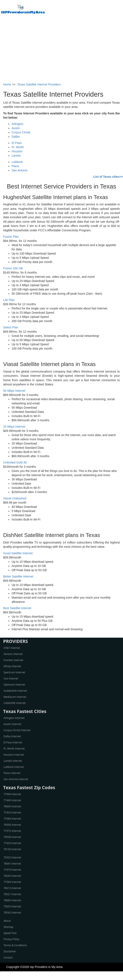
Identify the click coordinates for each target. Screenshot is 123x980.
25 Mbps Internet (14, 427)
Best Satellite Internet (17, 608)
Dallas (16, 137)
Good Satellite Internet (18, 553)
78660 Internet (12, 806)
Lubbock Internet (14, 767)
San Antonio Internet (16, 779)
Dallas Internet (12, 736)
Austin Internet (12, 724)
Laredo (16, 156)
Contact (8, 958)
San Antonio (20, 170)
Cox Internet (11, 678)
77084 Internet (12, 819)
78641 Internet (12, 864)
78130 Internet (12, 849)
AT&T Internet (12, 648)
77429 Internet (12, 843)
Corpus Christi (21, 132)
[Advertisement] (62, 51)
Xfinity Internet (12, 666)
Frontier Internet (13, 660)
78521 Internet (12, 894)
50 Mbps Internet (14, 391)
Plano (15, 166)
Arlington (17, 124)
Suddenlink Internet (15, 691)
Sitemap (8, 927)
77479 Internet (12, 870)
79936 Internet (12, 825)
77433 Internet (12, 813)
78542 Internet (12, 913)
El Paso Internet (13, 742)
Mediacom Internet (15, 697)
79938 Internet (12, 837)
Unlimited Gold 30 (15, 462)
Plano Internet (12, 773)
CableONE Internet (15, 703)
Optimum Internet (14, 685)
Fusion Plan (11, 237)
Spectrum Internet (14, 672)
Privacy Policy (11, 939)
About (7, 921)
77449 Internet (12, 800)
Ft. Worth (18, 147)
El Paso (17, 143)
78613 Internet (12, 888)
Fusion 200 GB (13, 268)
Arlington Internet (14, 718)
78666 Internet (12, 900)
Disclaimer (10, 951)
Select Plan (11, 327)
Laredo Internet (13, 761)
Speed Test (10, 933)
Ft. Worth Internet (14, 749)
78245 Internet (12, 876)
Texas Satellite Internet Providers (39, 84)
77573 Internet (12, 831)
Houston (17, 151)
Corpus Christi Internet (17, 730)
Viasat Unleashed (15, 498)
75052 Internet (12, 857)
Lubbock (17, 162)
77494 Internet (12, 794)
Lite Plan (9, 300)
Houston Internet (14, 755)
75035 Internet (12, 906)
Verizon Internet (13, 654)
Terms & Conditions (15, 945)
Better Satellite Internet (18, 576)
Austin (16, 128)
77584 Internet (12, 882)
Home (7, 84)
